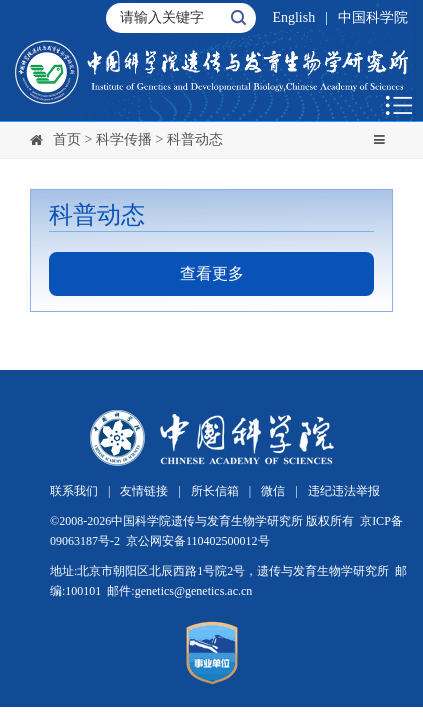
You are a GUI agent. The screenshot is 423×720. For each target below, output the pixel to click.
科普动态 (195, 139)
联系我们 (74, 491)
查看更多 (212, 273)
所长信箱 (215, 491)
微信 (273, 491)
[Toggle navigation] (379, 140)
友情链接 (144, 491)
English (293, 17)
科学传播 (124, 139)
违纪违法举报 (344, 491)
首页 (67, 139)
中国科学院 (373, 17)
